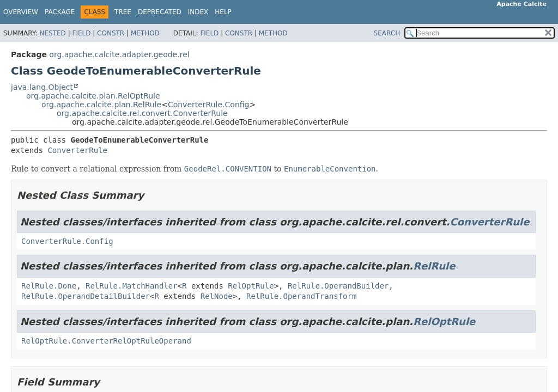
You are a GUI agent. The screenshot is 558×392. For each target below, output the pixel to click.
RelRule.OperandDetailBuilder (86, 296)
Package (60, 12)
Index (198, 12)
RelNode (217, 296)
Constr (111, 33)
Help (223, 12)
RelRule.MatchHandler (132, 286)
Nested (52, 33)
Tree (123, 12)
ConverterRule (77, 150)
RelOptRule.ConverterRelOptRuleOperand (106, 341)
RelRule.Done (49, 286)
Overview (21, 12)
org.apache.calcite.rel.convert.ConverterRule (142, 113)
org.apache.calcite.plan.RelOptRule (93, 96)
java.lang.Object (42, 87)
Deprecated (160, 12)
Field (81, 33)
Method (145, 33)
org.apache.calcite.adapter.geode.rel (119, 54)
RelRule (434, 266)
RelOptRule (251, 286)
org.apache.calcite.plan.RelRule (101, 105)
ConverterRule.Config (209, 105)
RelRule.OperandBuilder (338, 286)
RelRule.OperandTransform (301, 296)
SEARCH (387, 33)
